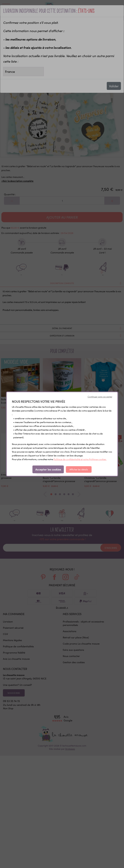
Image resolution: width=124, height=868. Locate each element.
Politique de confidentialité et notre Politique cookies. (80, 459)
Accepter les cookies (48, 469)
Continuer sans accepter (100, 397)
